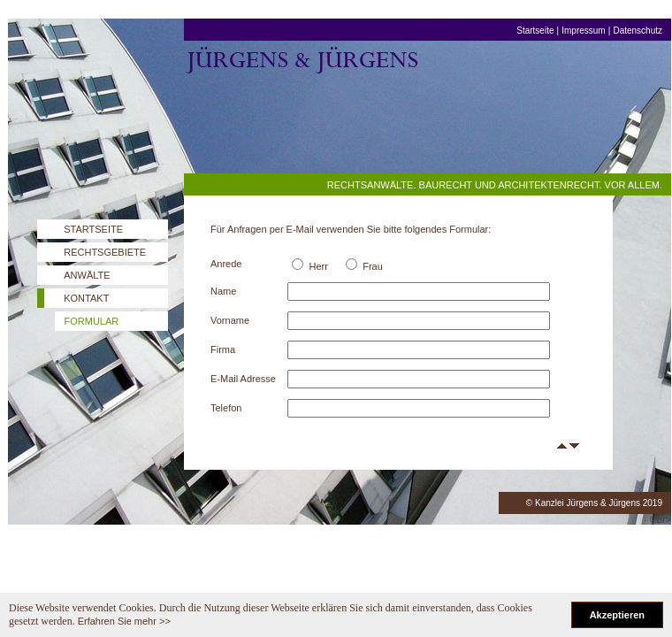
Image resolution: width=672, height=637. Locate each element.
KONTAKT (86, 298)
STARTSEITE (93, 229)
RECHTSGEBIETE (105, 252)
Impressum (583, 31)
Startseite (535, 31)
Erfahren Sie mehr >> (124, 621)
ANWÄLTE (87, 275)
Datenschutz (638, 31)
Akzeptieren (617, 615)
